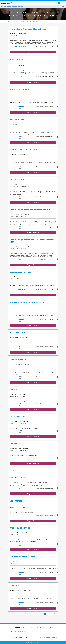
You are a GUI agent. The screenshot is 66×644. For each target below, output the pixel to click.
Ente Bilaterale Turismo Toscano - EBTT (20, 64)
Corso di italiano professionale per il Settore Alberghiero (28, 29)
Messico (27, 637)
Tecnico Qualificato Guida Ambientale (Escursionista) (27, 302)
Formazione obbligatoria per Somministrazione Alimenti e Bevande (32, 210)
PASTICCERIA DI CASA (17, 332)
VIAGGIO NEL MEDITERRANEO (20, 528)
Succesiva (55, 614)
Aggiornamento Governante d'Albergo (22, 557)
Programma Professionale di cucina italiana (24, 150)
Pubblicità (51, 628)
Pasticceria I (14, 444)
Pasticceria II (14, 390)
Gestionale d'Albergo (17, 119)
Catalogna (15, 637)
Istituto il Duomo (14, 94)
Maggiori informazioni (33, 52)
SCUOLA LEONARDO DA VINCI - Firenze (20, 34)
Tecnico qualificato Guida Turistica (21, 272)
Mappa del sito (37, 630)
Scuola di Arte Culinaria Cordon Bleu (19, 154)
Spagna (10, 637)
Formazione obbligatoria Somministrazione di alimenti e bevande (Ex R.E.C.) (32, 241)
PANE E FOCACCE (16, 501)
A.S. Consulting (13, 562)
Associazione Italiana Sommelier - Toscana (21, 590)
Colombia (20, 637)
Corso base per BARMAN (18, 359)
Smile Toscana (13, 124)
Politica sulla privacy (37, 628)
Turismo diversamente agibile (19, 89)
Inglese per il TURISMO (17, 180)
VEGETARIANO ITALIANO (18, 417)
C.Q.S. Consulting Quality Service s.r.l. (19, 215)
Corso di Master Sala (16, 59)
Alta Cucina (13, 471)
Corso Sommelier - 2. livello (19, 585)
